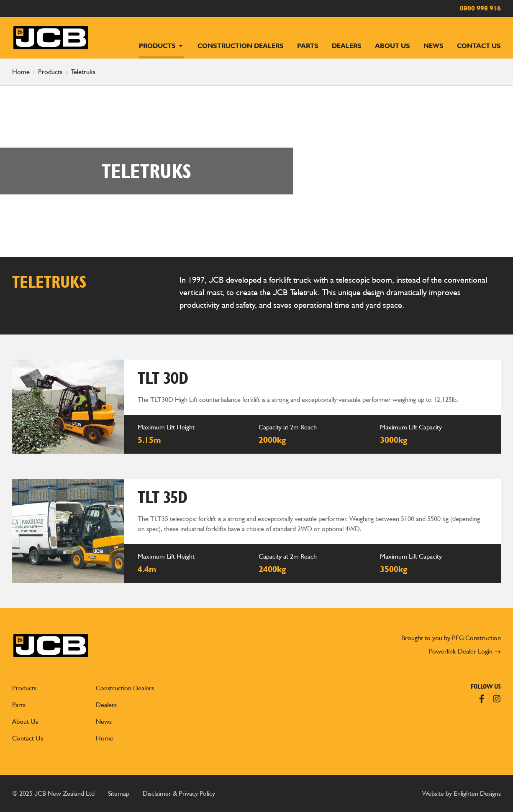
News (433, 46)
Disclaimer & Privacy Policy (179, 793)
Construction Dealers (241, 46)
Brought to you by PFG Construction (451, 638)
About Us (392, 46)
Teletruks (83, 72)
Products (162, 46)
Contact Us (479, 46)
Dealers (347, 46)
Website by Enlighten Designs (462, 793)
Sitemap (119, 793)
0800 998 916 (480, 8)
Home (21, 72)
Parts (308, 46)
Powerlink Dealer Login (465, 651)
